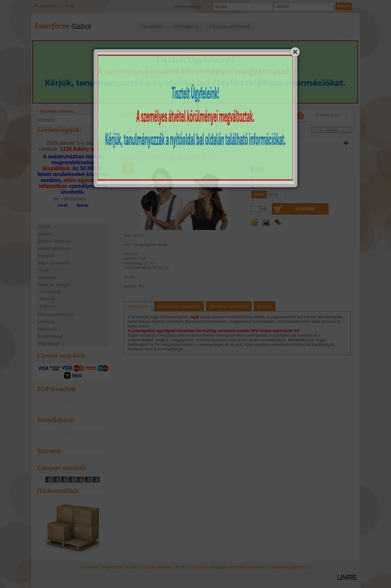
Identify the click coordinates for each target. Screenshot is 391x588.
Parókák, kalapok (158, 131)
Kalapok (47, 306)
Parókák (48, 299)
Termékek (90, 567)
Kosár (132, 567)
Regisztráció (112, 567)
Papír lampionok (53, 263)
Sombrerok (50, 292)
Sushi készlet (50, 336)
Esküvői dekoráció (55, 241)
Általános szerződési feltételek (238, 567)
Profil (180, 567)
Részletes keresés (156, 567)
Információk (198, 567)
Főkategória (132, 131)
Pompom (46, 256)
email (63, 205)
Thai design (49, 343)
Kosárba (305, 209)
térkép (82, 205)
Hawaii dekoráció (54, 249)
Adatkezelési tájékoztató (288, 567)
